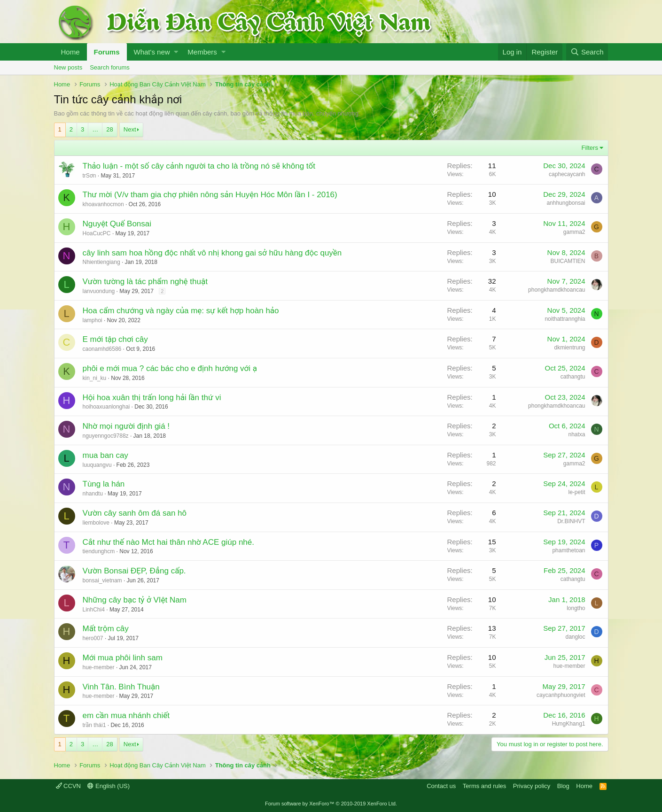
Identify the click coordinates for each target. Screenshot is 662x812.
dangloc (575, 637)
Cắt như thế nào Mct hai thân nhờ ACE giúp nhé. (169, 542)
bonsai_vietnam (102, 580)
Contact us (441, 786)
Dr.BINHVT (571, 521)
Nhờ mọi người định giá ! (126, 426)
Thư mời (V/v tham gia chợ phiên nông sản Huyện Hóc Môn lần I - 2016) (210, 195)
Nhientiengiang (101, 262)
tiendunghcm (99, 551)
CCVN (68, 786)
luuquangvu (97, 465)
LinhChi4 (94, 610)
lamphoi (93, 320)
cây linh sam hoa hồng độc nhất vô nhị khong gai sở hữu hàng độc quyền (212, 253)
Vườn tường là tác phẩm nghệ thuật (145, 282)
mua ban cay (105, 455)
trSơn (90, 176)
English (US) (109, 786)
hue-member (99, 667)
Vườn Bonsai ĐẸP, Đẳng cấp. (134, 571)
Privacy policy (532, 786)
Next (130, 129)
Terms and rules (484, 786)
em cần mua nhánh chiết (126, 715)
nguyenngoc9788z (106, 436)
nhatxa (576, 434)
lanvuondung (99, 291)
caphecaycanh (567, 174)
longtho (576, 608)
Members (202, 52)
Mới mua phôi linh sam (123, 658)
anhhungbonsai (566, 203)
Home (70, 52)
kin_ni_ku (95, 378)
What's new (152, 52)
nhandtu (93, 494)
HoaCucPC (97, 233)
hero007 (93, 638)
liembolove (96, 523)
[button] (176, 52)
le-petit (576, 492)
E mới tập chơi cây (115, 339)
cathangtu (573, 377)
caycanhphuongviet (561, 695)
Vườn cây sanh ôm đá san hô (135, 513)
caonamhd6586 (102, 349)
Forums (107, 52)
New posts (68, 67)
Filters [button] (590, 148)
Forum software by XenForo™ (331, 804)
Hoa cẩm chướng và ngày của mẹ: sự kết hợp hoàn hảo (181, 311)
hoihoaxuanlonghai (106, 407)
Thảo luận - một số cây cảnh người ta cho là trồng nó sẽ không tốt (199, 166)
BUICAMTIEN (568, 261)
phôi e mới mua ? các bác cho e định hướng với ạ (170, 368)
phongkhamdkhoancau (557, 290)
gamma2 (574, 232)
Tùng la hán (104, 484)
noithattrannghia (565, 319)
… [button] (95, 129)
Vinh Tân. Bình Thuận (121, 687)
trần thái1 (94, 725)
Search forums (110, 67)
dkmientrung (569, 348)
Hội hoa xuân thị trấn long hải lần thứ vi (152, 398)
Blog (563, 786)
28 (109, 129)
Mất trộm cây (106, 629)
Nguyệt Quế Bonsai (117, 224)
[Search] (587, 52)
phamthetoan (569, 550)
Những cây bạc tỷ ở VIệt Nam (135, 600)
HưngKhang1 (569, 724)
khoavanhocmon (103, 204)
